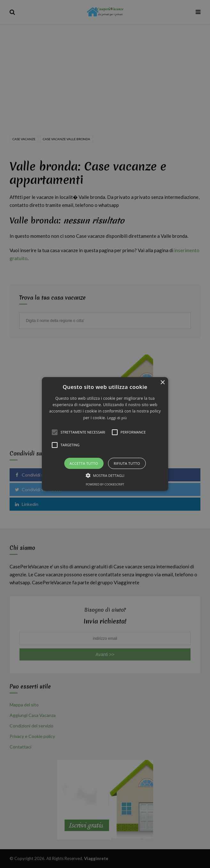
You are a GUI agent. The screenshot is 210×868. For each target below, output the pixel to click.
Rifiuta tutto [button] (127, 463)
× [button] (163, 383)
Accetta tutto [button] (84, 463)
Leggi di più (117, 418)
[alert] (105, 434)
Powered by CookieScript (105, 484)
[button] (105, 434)
